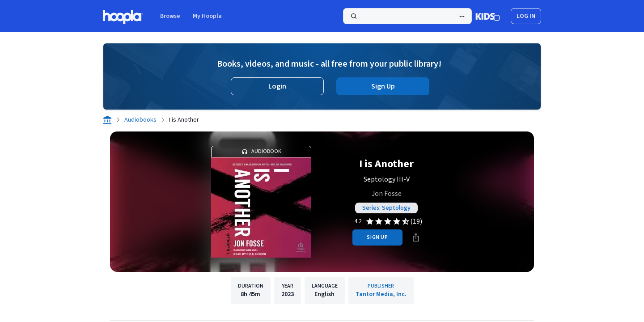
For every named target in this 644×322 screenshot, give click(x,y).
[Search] (407, 16)
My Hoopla (207, 16)
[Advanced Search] (462, 17)
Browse (170, 16)
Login (277, 86)
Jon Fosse (387, 194)
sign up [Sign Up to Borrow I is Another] (377, 237)
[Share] (416, 237)
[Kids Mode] (488, 16)
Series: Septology (386, 208)
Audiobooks (140, 120)
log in (526, 16)
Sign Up (383, 86)
